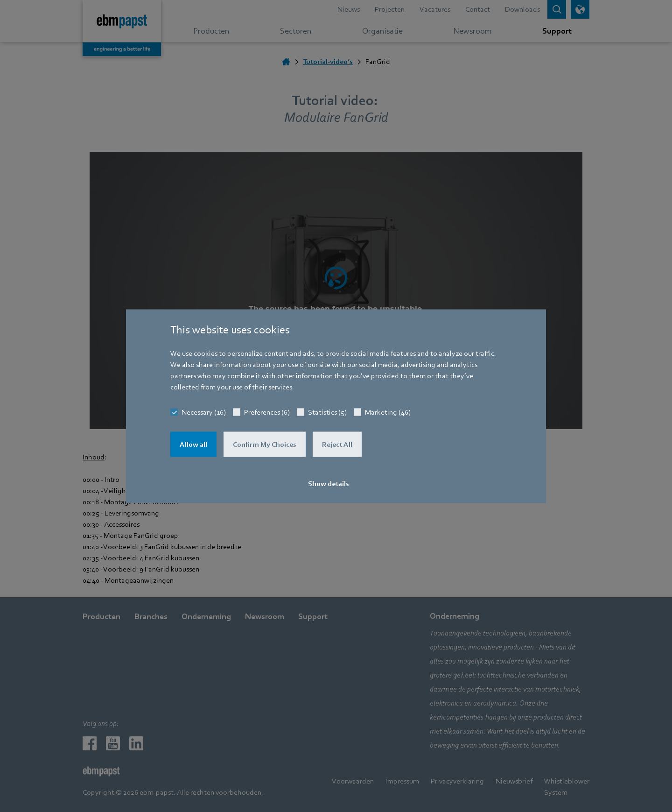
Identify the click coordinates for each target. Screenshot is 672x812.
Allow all (193, 444)
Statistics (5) (327, 412)
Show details (329, 483)
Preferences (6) (267, 412)
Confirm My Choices (265, 444)
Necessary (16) (204, 412)
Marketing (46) (388, 412)
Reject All (337, 444)
